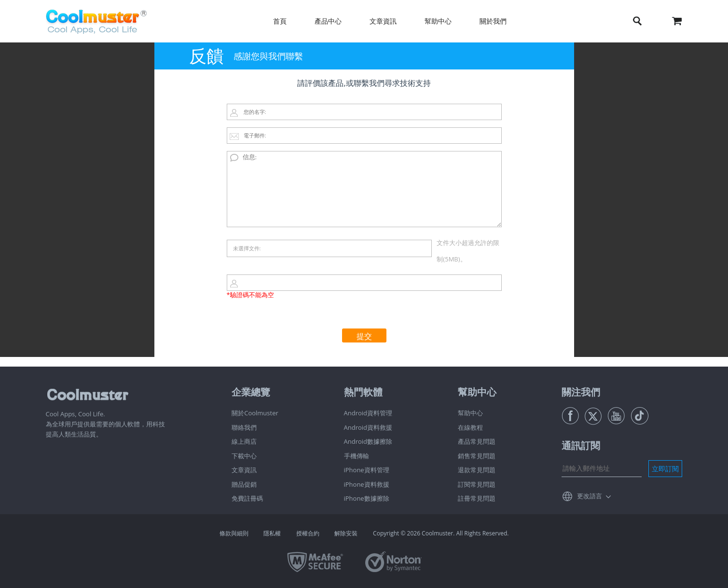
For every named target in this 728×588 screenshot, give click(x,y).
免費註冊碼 (247, 498)
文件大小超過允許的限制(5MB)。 (468, 251)
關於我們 (493, 21)
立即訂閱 (665, 469)
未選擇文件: (247, 248)
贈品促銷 (244, 484)
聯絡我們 (244, 427)
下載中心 (244, 456)
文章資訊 (383, 21)
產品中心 (328, 21)
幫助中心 (438, 21)
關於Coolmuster (255, 413)
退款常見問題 (477, 470)
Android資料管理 (368, 413)
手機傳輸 (357, 456)
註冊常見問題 (477, 498)
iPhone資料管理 (367, 470)
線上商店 (244, 441)
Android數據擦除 (368, 441)
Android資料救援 (368, 427)
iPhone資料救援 (367, 484)
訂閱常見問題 (477, 484)
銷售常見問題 (477, 456)
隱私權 (272, 533)
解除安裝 (346, 533)
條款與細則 (234, 533)
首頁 (280, 21)
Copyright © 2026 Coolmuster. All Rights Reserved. (441, 533)
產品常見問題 (477, 441)
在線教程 (470, 427)
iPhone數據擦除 (367, 498)
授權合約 (308, 533)
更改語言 (590, 496)
